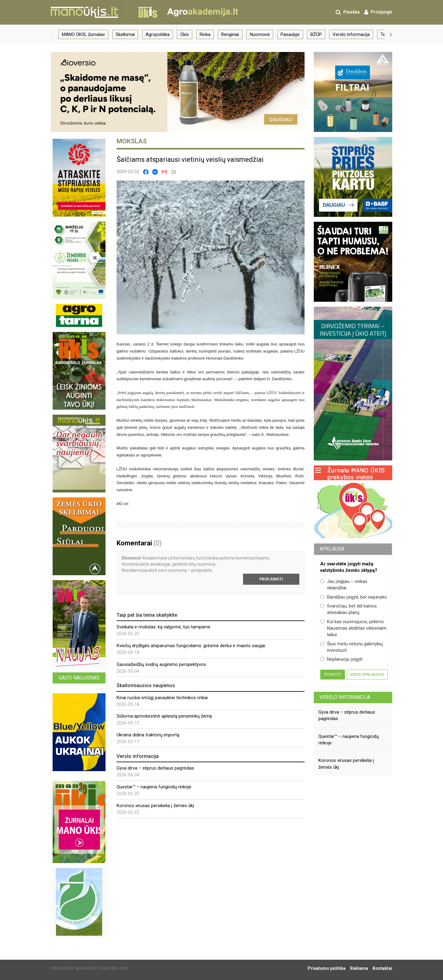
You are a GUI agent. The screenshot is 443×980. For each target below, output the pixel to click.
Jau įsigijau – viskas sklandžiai (344, 585)
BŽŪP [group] (316, 34)
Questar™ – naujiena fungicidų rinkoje (154, 787)
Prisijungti (271, 579)
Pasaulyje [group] (290, 34)
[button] (52, 34)
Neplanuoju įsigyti (341, 659)
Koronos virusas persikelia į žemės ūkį (155, 806)
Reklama (359, 968)
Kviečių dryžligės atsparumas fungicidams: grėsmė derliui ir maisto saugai (191, 646)
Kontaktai (382, 968)
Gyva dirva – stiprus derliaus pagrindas (155, 768)
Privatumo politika (327, 968)
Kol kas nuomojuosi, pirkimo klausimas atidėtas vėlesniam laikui (353, 628)
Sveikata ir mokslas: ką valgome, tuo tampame (164, 627)
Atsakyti (332, 675)
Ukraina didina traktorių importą (148, 735)
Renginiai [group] (230, 34)
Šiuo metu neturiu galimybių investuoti (351, 647)
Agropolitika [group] (158, 34)
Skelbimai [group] (125, 34)
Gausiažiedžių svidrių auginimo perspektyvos (161, 664)
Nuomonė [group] (260, 34)
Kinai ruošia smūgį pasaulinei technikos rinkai (162, 698)
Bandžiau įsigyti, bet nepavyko (354, 597)
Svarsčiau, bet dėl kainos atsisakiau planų (349, 609)
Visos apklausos (367, 675)
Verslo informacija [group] (351, 34)
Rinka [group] (205, 34)
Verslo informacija (345, 697)
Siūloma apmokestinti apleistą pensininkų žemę (164, 716)
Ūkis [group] (185, 34)
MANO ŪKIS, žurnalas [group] (83, 34)
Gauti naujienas (79, 678)
